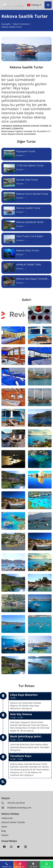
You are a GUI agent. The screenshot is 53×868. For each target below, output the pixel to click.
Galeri (4, 827)
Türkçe (33, 5)
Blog (4, 831)
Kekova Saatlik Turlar (12, 27)
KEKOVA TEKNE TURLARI (13, 822)
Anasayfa (6, 24)
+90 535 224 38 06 (16, 803)
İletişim (5, 835)
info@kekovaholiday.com (19, 808)
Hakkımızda (7, 818)
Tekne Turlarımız (21, 24)
